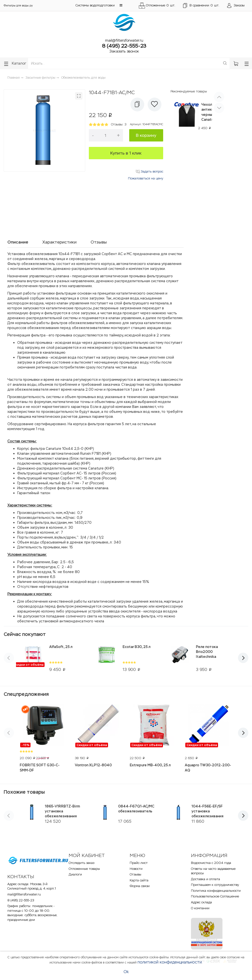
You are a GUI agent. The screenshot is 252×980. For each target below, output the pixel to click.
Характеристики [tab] (59, 242)
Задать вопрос (150, 171)
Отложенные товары (84, 869)
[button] (121, 5)
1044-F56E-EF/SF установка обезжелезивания (207, 811)
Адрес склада (201, 902)
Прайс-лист (139, 863)
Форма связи (140, 886)
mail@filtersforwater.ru (124, 40)
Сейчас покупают (25, 634)
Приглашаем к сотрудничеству (215, 885)
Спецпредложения (26, 694)
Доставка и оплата (205, 879)
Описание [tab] (18, 242)
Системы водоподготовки (95, 5)
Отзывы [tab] (99, 242)
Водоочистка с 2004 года (211, 863)
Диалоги (75, 874)
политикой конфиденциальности (170, 962)
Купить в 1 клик (126, 153)
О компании (200, 908)
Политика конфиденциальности (216, 891)
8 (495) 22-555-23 (124, 46)
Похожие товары (24, 792)
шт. (201, 6)
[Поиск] (225, 63)
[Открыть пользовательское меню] (236, 6)
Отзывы (135, 874)
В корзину (146, 135)
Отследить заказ (81, 863)
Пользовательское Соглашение (215, 896)
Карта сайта (139, 880)
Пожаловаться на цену (146, 178)
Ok (126, 972)
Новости (136, 869)
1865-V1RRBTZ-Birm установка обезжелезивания (62, 811)
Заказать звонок (124, 51)
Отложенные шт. (157, 6)
